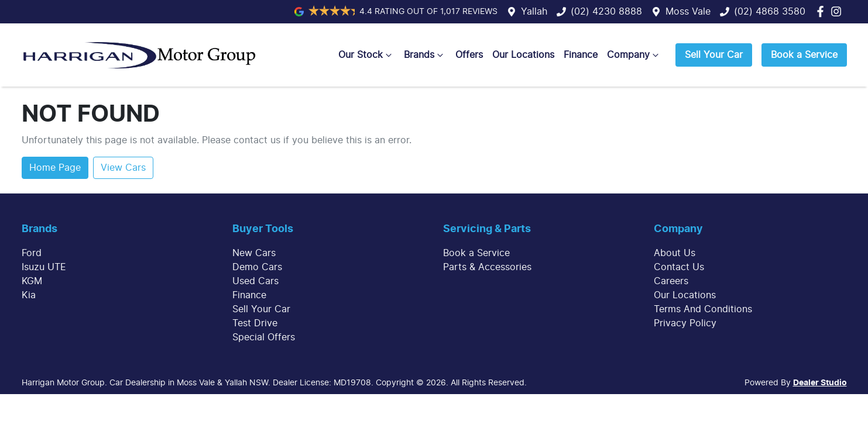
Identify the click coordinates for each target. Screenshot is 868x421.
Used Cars (255, 281)
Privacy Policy (685, 323)
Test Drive (255, 323)
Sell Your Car (714, 55)
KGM (32, 281)
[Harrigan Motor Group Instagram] (838, 11)
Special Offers (264, 337)
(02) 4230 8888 (606, 12)
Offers (469, 55)
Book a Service (804, 55)
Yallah (534, 12)
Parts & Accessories (487, 267)
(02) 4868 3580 (770, 12)
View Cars (123, 168)
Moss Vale (688, 12)
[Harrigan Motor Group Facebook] (823, 11)
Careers (671, 281)
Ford (32, 253)
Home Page (55, 168)
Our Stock (366, 55)
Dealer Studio (820, 383)
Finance (581, 55)
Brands (425, 55)
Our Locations (523, 55)
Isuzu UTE (44, 267)
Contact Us (679, 267)
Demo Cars (257, 267)
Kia (29, 295)
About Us (675, 253)
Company (634, 55)
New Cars (254, 253)
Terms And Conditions (703, 309)
